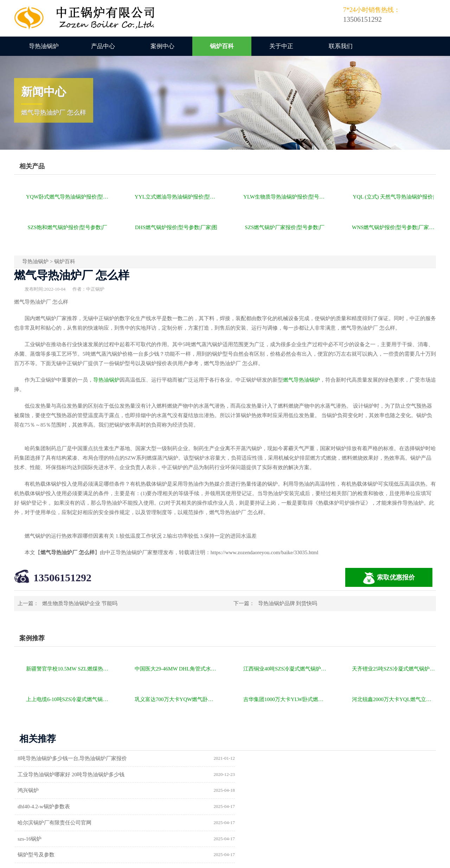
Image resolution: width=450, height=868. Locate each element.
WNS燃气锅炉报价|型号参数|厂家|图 (394, 227)
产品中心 (103, 46)
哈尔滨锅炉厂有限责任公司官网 (56, 791)
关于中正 (281, 46)
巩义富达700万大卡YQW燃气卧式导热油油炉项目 (177, 699)
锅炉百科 (222, 46)
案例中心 (162, 46)
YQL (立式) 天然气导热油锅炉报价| (394, 197)
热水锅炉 (246, 823)
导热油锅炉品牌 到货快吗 (288, 603)
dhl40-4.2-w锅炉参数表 (262, 775)
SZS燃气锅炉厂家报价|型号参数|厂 (285, 227)
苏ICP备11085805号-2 (345, 860)
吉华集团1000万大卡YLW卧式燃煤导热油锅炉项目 (285, 699)
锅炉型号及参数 (37, 807)
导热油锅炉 (44, 46)
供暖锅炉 (246, 807)
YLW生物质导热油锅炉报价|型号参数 (285, 197)
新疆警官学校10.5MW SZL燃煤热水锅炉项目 (68, 669)
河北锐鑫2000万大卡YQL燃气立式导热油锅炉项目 (394, 699)
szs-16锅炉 (248, 791)
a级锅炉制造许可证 (41, 823)
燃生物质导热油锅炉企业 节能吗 (80, 603)
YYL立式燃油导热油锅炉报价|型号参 (177, 197)
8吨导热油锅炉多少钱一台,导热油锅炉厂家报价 (73, 758)
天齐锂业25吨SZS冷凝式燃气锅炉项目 (394, 669)
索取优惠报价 (389, 578)
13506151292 (62, 578)
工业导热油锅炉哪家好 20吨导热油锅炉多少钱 (289, 758)
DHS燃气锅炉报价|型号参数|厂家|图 (176, 227)
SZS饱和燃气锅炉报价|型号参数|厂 (68, 227)
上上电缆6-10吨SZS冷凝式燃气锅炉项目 (68, 699)
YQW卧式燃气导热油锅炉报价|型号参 (68, 197)
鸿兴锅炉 (29, 775)
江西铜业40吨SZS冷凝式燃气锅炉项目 (285, 669)
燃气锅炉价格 (96, 860)
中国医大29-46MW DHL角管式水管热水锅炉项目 (177, 669)
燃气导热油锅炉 (301, 380)
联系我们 (341, 46)
